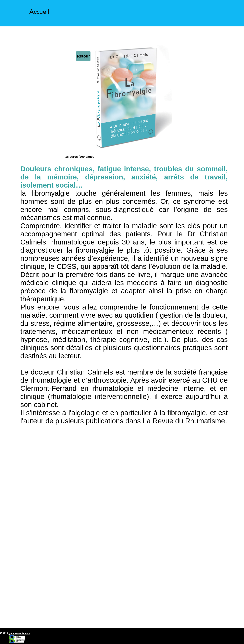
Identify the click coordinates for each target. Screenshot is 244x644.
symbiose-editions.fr (19, 633)
